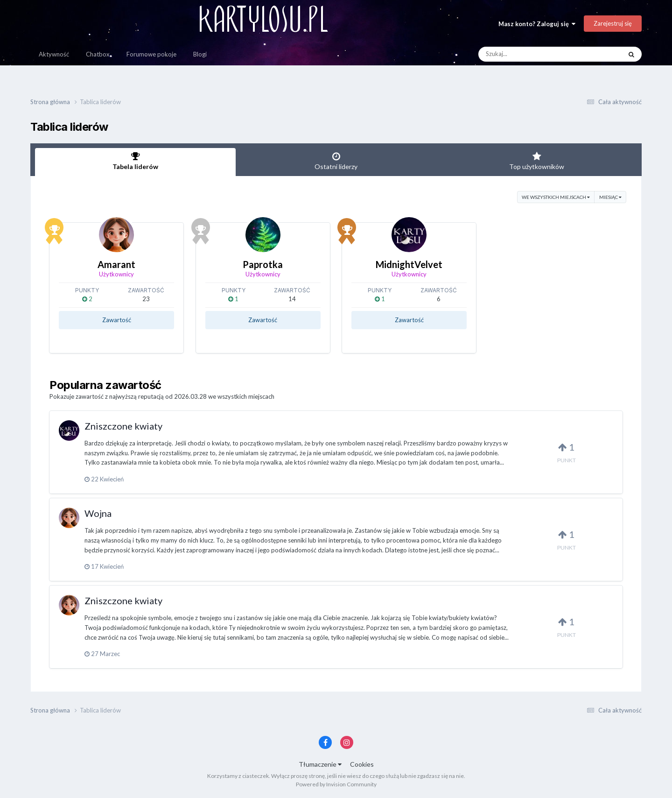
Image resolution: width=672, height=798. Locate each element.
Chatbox (98, 54)
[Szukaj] (528, 54)
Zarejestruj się (613, 23)
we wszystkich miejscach (556, 197)
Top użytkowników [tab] (537, 161)
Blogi (200, 54)
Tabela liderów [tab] (135, 161)
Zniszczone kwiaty (123, 426)
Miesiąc (610, 197)
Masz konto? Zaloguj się (537, 24)
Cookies (362, 764)
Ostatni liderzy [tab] (336, 161)
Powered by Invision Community (336, 784)
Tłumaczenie (320, 764)
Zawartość (117, 320)
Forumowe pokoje (151, 54)
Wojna (98, 513)
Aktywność (54, 54)
